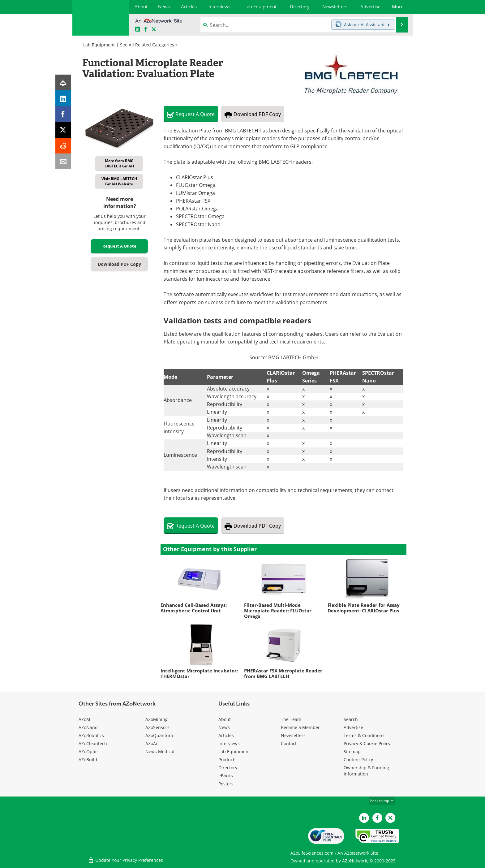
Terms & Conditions (364, 735)
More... (399, 6)
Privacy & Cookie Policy (367, 743)
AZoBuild (88, 760)
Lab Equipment (99, 45)
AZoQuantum (159, 735)
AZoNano (88, 727)
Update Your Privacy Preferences (125, 860)
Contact (289, 743)
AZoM (84, 719)
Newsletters (293, 735)
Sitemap (352, 751)
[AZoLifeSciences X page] (154, 29)
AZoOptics (89, 751)
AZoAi (151, 743)
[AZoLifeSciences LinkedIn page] (138, 29)
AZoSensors (157, 727)
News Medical (160, 751)
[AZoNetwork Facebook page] (146, 29)
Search (351, 719)
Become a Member (300, 727)
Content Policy (358, 760)
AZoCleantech (93, 743)
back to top (382, 801)
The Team (291, 719)
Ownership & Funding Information (366, 771)
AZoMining (157, 719)
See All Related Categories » (149, 45)
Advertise (353, 727)
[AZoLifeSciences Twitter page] (390, 818)
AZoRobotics (91, 735)
